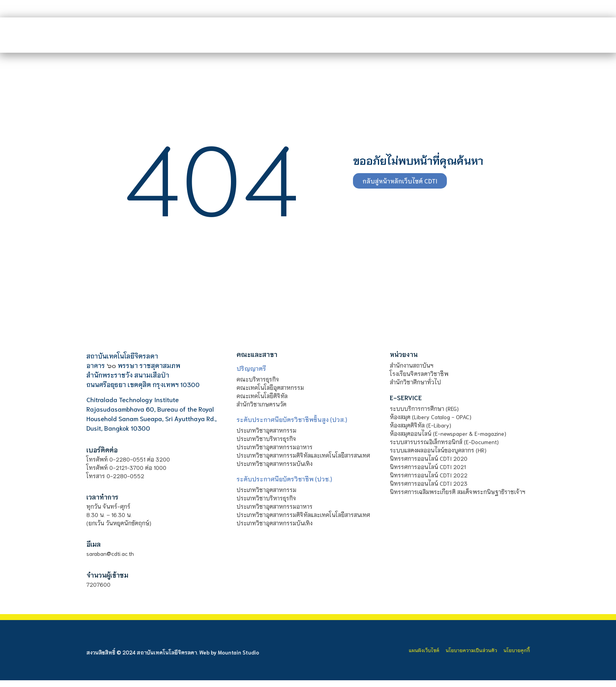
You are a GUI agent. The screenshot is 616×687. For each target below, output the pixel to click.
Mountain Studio (238, 652)
